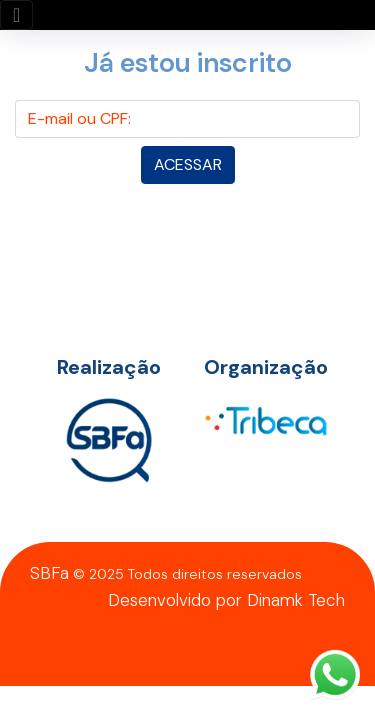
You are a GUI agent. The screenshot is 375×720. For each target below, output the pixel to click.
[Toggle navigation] (16, 15)
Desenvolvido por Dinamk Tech (226, 600)
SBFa (49, 573)
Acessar (188, 164)
